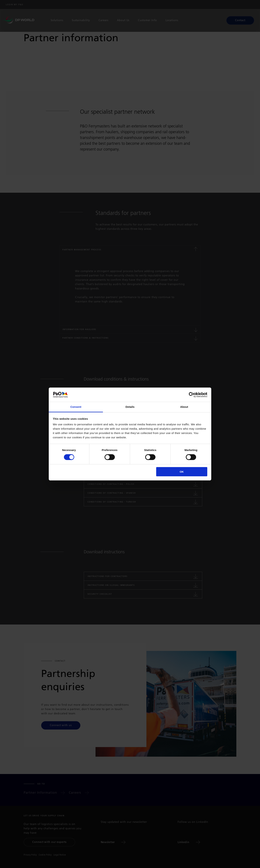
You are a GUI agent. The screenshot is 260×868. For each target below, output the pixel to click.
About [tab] (184, 407)
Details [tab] (130, 407)
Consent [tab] (76, 407)
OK (182, 472)
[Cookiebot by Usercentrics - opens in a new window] (191, 395)
